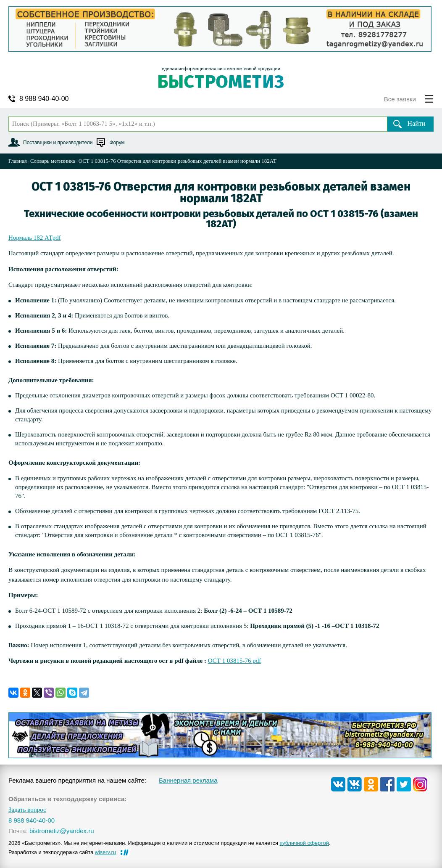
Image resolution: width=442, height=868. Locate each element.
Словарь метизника (53, 161)
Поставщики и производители (58, 143)
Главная (18, 161)
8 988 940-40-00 (44, 99)
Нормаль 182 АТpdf (35, 238)
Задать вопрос (27, 810)
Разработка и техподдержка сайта (62, 852)
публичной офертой (304, 843)
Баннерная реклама (188, 780)
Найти (417, 123)
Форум (117, 143)
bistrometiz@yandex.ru (62, 831)
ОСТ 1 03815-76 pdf (234, 661)
